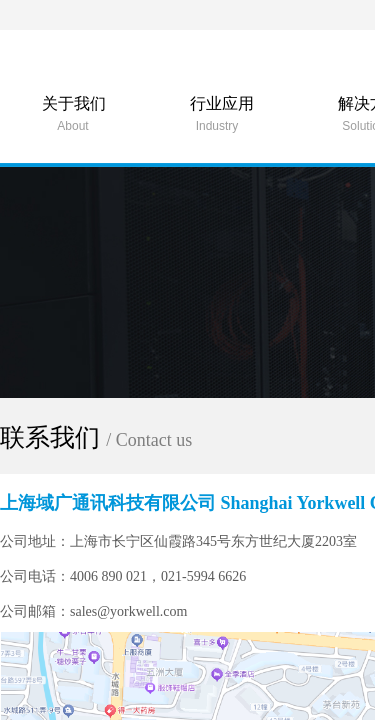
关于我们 (74, 103)
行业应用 (222, 103)
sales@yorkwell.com (134, 611)
